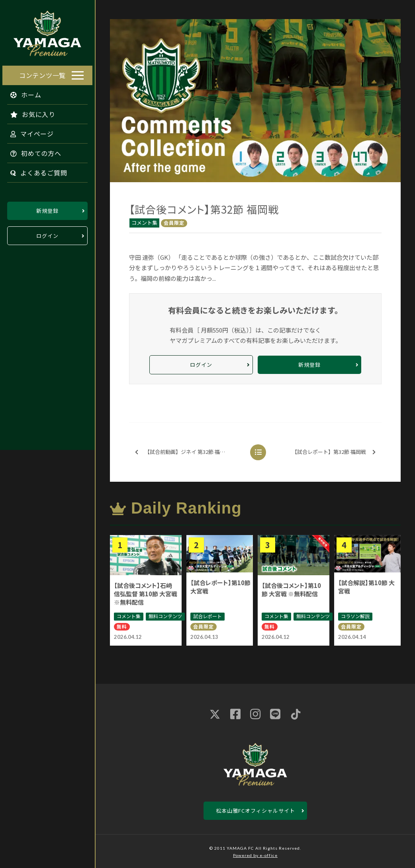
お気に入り (30, 113)
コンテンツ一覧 (42, 74)
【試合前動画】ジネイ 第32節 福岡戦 (183, 452)
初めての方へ (33, 152)
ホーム (23, 93)
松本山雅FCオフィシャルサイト (255, 811)
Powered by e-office (255, 855)
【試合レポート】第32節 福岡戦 (334, 452)
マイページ (30, 132)
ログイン (47, 235)
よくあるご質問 (36, 171)
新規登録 (47, 209)
